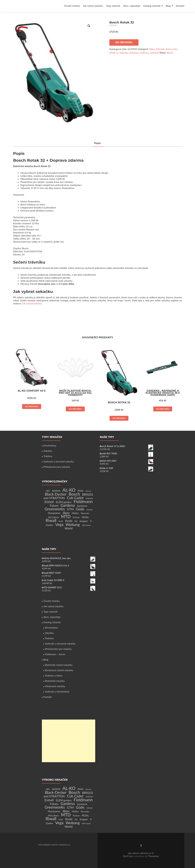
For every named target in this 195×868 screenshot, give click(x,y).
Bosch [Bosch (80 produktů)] (74, 494)
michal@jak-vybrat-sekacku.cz (54, 844)
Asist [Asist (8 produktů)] (81, 491)
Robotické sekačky (55, 681)
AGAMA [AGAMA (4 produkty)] (56, 491)
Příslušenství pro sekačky (57, 467)
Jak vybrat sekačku (93, 6)
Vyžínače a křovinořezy (57, 691)
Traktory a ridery (54, 675)
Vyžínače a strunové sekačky (59, 461)
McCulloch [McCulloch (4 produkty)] (53, 517)
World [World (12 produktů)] (69, 528)
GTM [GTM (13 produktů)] (70, 509)
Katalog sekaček (152, 6)
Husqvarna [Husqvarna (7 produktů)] (54, 513)
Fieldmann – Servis (55, 654)
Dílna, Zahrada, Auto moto (163, 49)
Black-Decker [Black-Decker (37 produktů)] (56, 494)
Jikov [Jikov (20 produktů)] (66, 513)
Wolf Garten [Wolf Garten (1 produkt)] (86, 525)
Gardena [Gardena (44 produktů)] (68, 505)
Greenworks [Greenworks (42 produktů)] (55, 509)
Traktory (48, 456)
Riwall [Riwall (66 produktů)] (51, 520)
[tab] (97, 143)
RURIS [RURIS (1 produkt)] (61, 521)
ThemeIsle (153, 856)
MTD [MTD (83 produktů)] (66, 516)
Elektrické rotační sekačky (59, 665)
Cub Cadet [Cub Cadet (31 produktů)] (75, 498)
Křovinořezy (50, 445)
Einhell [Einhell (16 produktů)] (49, 502)
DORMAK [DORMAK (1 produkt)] (89, 498)
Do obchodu (124, 42)
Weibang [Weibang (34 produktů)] (73, 524)
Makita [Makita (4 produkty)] (75, 513)
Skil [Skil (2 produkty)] (76, 521)
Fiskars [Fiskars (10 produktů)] (54, 506)
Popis (97, 143)
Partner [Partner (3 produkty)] (76, 517)
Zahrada (155, 53)
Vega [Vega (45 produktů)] (59, 524)
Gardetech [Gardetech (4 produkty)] (82, 506)
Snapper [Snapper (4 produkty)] (84, 521)
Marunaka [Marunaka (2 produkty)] (85, 513)
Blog (168, 6)
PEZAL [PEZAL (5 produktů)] (85, 517)
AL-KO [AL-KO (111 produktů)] (69, 490)
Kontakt (180, 6)
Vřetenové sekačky (55, 686)
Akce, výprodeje (132, 6)
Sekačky (124, 53)
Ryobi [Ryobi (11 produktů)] (69, 521)
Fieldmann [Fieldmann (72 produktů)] (83, 501)
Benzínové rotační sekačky (59, 670)
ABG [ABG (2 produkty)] (48, 491)
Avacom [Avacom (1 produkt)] (88, 491)
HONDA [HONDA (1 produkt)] (89, 510)
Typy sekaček (113, 6)
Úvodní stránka (72, 6)
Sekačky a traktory (139, 53)
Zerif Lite (128, 856)
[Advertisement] (69, 741)
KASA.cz (114, 53)
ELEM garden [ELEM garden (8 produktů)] (64, 502)
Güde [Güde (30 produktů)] (80, 509)
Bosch (170, 53)
